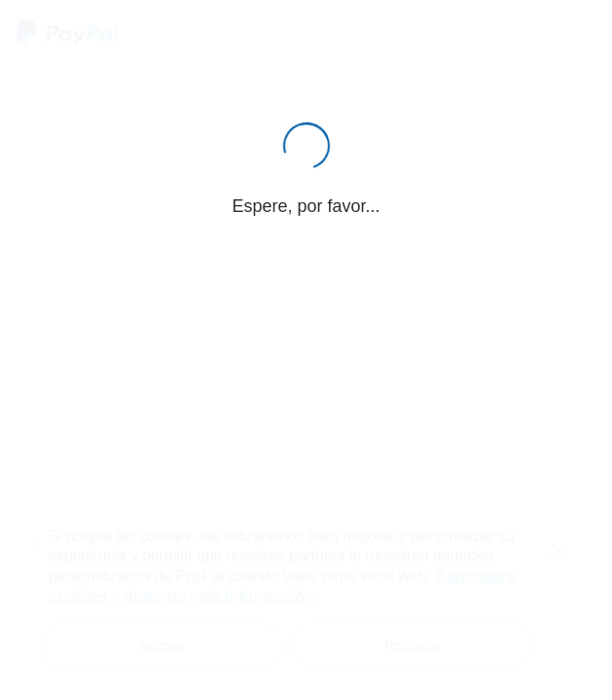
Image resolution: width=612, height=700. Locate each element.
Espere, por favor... (306, 206)
